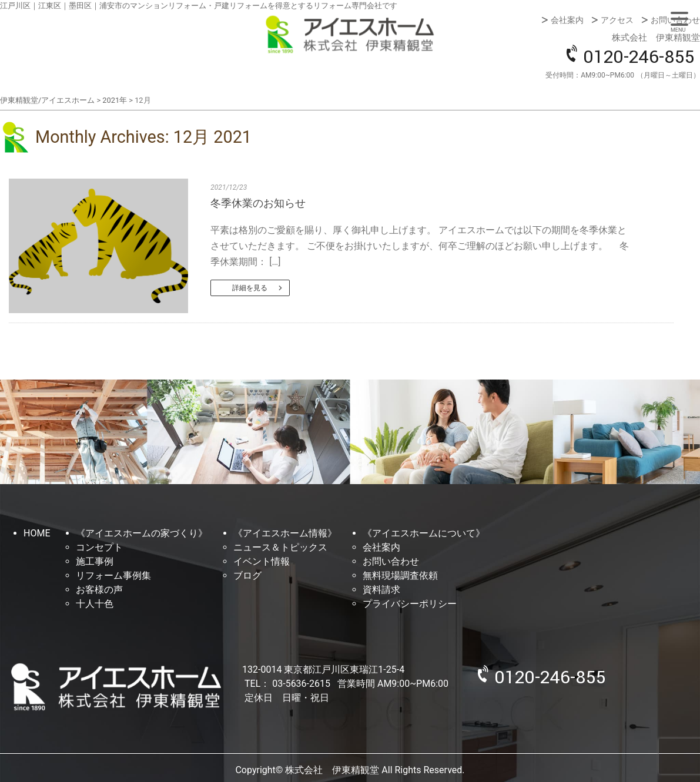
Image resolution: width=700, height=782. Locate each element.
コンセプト (99, 547)
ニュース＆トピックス (280, 547)
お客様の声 (99, 590)
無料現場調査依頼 (400, 575)
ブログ (247, 575)
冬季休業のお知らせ (258, 203)
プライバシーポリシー (410, 604)
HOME (37, 533)
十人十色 (95, 604)
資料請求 (381, 590)
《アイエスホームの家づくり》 (142, 533)
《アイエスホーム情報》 (285, 533)
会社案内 (567, 20)
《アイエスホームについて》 (424, 533)
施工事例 (95, 561)
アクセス (617, 20)
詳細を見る (250, 288)
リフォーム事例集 (113, 575)
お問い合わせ (675, 20)
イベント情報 (262, 561)
